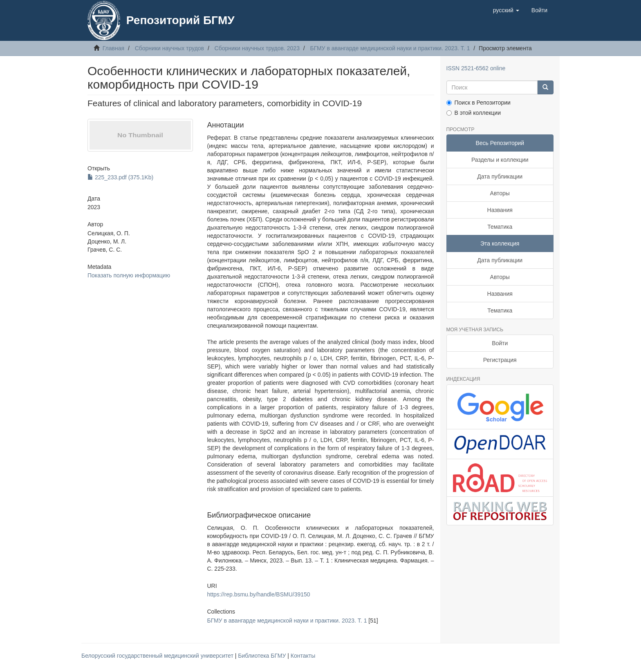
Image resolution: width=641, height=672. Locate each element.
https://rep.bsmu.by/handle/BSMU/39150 (258, 594)
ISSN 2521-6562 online (476, 68)
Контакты (303, 656)
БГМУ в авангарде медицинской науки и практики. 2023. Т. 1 (390, 48)
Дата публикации (500, 176)
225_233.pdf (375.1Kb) (120, 177)
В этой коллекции (474, 113)
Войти (500, 343)
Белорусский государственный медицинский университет (158, 656)
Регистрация (500, 360)
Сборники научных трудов (169, 48)
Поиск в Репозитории (479, 103)
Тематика (500, 227)
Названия (500, 210)
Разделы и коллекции (500, 160)
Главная (113, 48)
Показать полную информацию (129, 275)
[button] (506, 10)
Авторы (500, 193)
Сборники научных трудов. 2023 (257, 48)
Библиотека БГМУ (263, 656)
